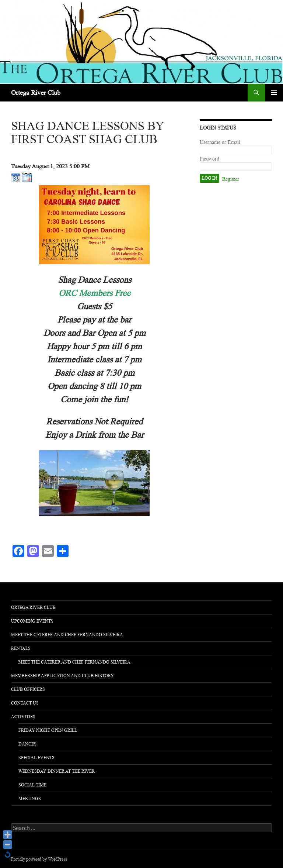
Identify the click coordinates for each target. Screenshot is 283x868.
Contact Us (25, 703)
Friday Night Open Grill (48, 730)
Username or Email (220, 142)
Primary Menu (274, 93)
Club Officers (28, 689)
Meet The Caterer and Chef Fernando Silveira (67, 635)
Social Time (32, 785)
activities (23, 717)
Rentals (21, 648)
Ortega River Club (36, 93)
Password (209, 159)
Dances (27, 744)
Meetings (30, 799)
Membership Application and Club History (62, 676)
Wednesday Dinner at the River (57, 771)
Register (231, 179)
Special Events (36, 758)
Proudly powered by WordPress (39, 859)
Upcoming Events (32, 621)
